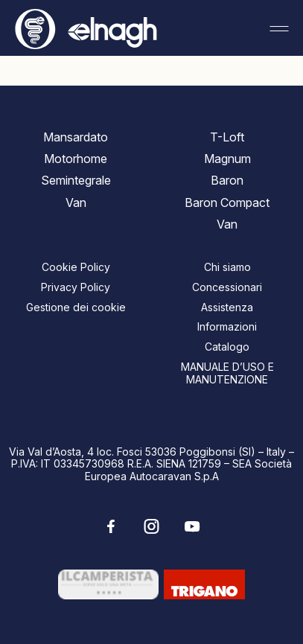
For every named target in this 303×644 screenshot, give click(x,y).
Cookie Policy (76, 267)
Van (76, 203)
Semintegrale (76, 180)
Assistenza (227, 307)
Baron (227, 180)
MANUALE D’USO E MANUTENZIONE (227, 373)
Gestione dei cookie (76, 307)
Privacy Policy (76, 287)
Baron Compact (227, 203)
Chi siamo (227, 267)
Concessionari (227, 287)
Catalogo (227, 347)
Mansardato (76, 137)
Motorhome (76, 159)
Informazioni (227, 326)
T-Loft (227, 137)
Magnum (227, 159)
